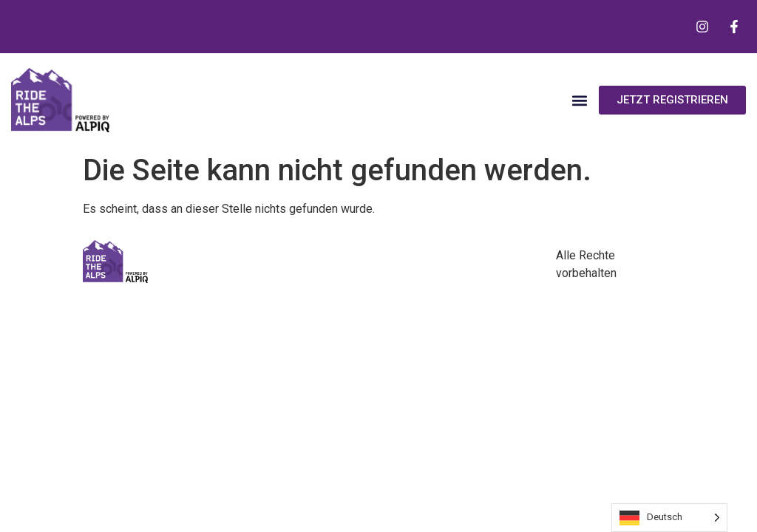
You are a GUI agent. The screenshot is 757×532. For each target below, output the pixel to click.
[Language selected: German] (669, 518)
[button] (579, 100)
